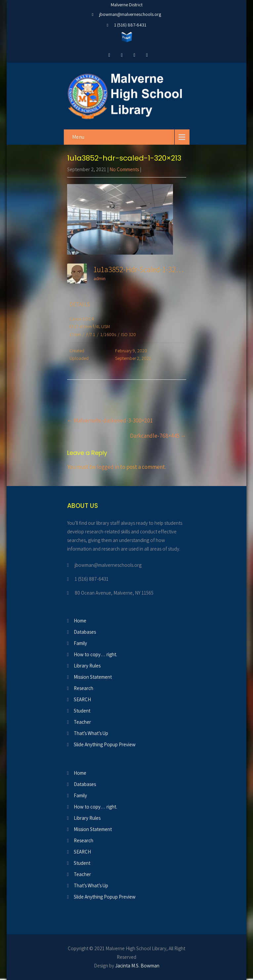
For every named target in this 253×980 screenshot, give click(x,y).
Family (80, 643)
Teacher (82, 722)
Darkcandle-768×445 (158, 436)
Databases (85, 632)
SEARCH (82, 699)
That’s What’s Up (91, 733)
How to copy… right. (95, 654)
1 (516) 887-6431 (130, 25)
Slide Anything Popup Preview (105, 744)
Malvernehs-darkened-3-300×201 (110, 420)
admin (100, 278)
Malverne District (127, 5)
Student (82, 711)
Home (80, 621)
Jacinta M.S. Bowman (137, 966)
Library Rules (87, 666)
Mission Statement (93, 677)
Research (84, 688)
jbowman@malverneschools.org (130, 14)
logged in (108, 467)
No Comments (124, 169)
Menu (78, 137)
